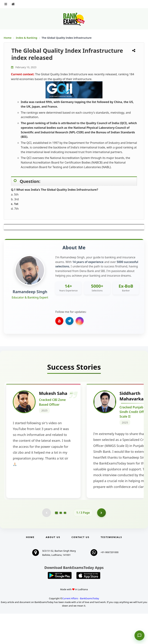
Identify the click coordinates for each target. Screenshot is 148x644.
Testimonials (111, 567)
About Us (53, 567)
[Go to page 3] (65, 543)
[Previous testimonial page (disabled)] (46, 543)
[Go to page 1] (56, 543)
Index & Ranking (27, 38)
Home (8, 38)
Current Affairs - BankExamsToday (80, 629)
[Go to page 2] (61, 543)
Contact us (80, 567)
